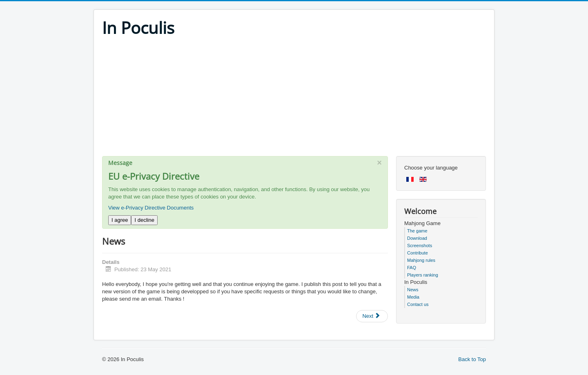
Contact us (418, 304)
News (413, 290)
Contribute (418, 253)
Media (413, 297)
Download (417, 238)
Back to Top (472, 359)
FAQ (412, 268)
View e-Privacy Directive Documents (151, 208)
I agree (120, 220)
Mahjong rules (421, 260)
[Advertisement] (294, 99)
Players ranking (423, 275)
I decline (144, 220)
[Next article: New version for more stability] (372, 316)
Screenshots (420, 246)
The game (417, 231)
